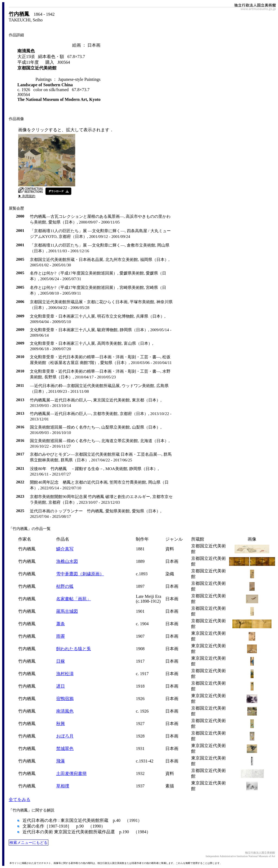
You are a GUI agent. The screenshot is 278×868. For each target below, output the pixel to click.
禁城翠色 (65, 749)
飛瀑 (61, 761)
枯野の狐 (65, 586)
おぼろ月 (65, 736)
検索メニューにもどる (29, 843)
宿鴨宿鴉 (65, 699)
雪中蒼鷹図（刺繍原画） (80, 574)
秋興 (61, 724)
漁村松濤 (65, 674)
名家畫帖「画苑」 (74, 599)
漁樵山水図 (67, 561)
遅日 (61, 686)
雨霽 (61, 636)
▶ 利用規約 (27, 196)
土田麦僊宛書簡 (71, 773)
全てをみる (20, 800)
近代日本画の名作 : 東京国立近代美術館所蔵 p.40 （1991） (82, 820)
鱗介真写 (65, 549)
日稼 (61, 661)
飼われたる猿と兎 (74, 649)
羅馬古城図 (67, 611)
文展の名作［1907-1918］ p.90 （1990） (63, 826)
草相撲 (63, 786)
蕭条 (61, 624)
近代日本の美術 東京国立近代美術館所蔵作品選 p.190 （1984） (86, 832)
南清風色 (65, 711)
